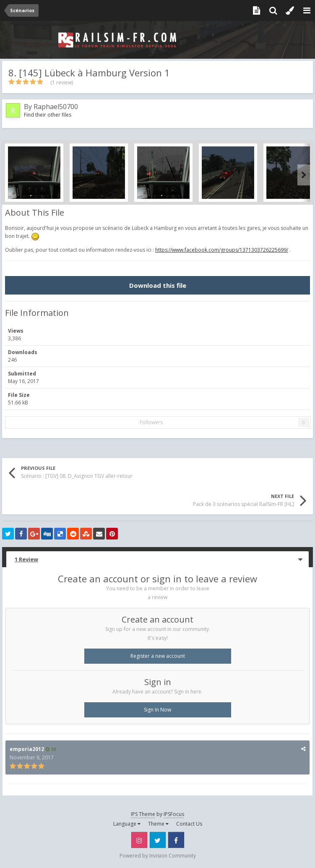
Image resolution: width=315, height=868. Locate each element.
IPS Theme (143, 814)
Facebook (176, 840)
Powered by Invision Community (158, 856)
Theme (158, 824)
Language (127, 824)
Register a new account (158, 656)
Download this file (158, 285)
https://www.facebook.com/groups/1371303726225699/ (222, 250)
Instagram (139, 840)
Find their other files (48, 115)
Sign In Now (157, 710)
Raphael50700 (56, 107)
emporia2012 (27, 749)
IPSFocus (174, 814)
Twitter (158, 840)
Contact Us (189, 824)
